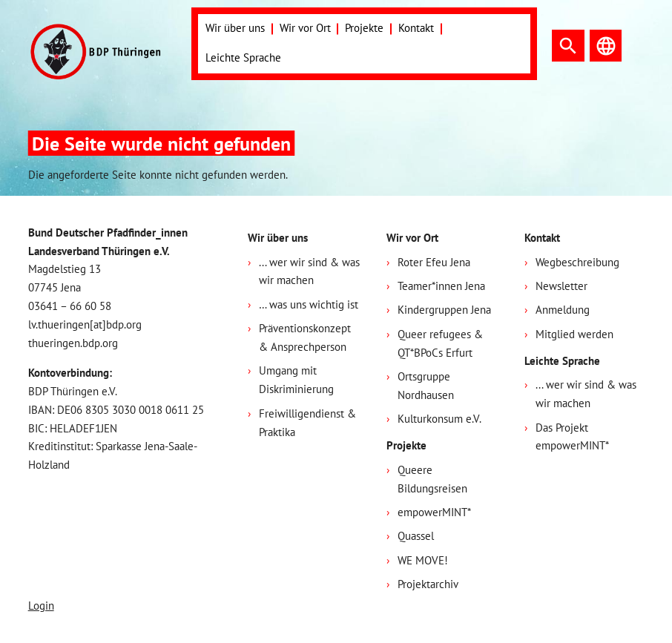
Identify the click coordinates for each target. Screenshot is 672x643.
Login (41, 606)
